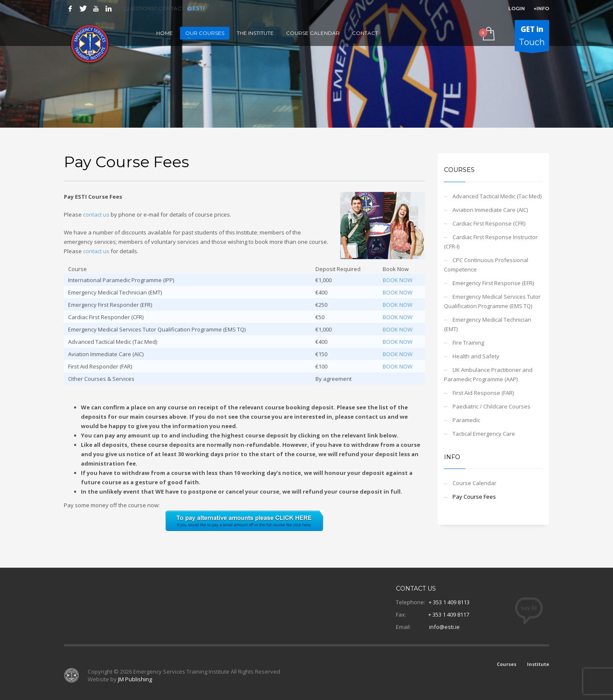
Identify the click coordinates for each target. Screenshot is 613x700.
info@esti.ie (444, 627)
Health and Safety (476, 356)
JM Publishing (135, 679)
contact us (96, 214)
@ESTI (196, 8)
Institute (538, 664)
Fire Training (468, 343)
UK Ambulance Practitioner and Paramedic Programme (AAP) (488, 374)
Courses (507, 664)
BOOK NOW (398, 280)
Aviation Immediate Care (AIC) (490, 210)
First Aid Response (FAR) (483, 393)
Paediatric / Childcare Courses (491, 406)
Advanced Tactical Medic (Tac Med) (497, 196)
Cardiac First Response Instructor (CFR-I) (491, 242)
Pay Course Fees (474, 497)
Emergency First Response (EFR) (493, 283)
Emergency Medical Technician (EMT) (488, 324)
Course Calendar (474, 483)
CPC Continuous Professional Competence (486, 265)
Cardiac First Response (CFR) (489, 223)
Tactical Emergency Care (484, 434)
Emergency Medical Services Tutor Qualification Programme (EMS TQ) (492, 301)
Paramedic (466, 420)
